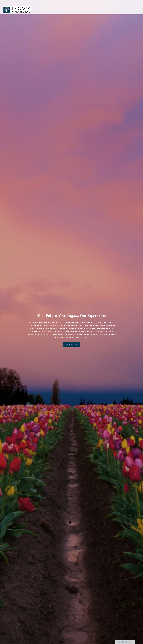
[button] (79, 5)
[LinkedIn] (139, 423)
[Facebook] (139, 419)
